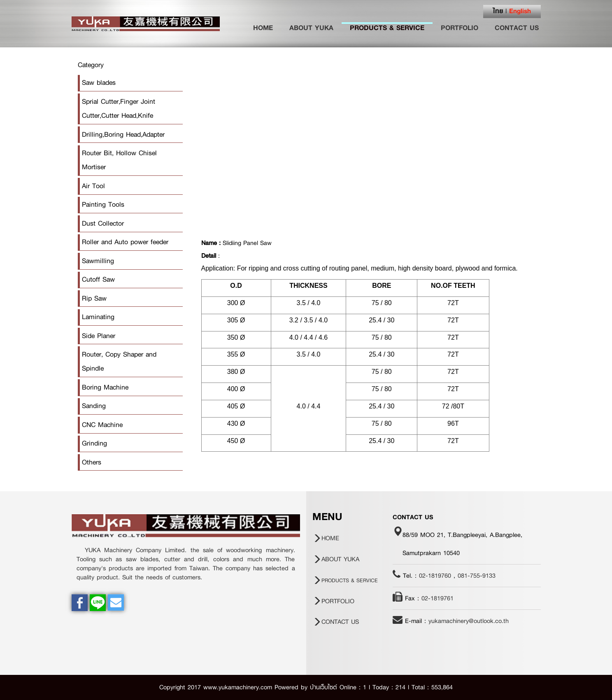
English (520, 11)
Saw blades (99, 83)
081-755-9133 (477, 576)
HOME (267, 28)
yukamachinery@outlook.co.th (469, 621)
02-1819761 (437, 598)
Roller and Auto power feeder (125, 242)
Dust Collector (103, 223)
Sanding (94, 406)
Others (92, 462)
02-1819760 (435, 576)
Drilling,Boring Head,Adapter (123, 134)
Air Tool (93, 186)
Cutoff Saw (98, 279)
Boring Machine (105, 387)
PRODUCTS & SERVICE (387, 28)
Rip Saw (94, 298)
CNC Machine (102, 425)
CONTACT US (517, 28)
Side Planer (99, 336)
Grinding (94, 443)
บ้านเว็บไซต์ (323, 687)
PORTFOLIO (460, 28)
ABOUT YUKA (311, 28)
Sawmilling (98, 261)
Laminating (98, 317)
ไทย (498, 11)
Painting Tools (103, 204)
